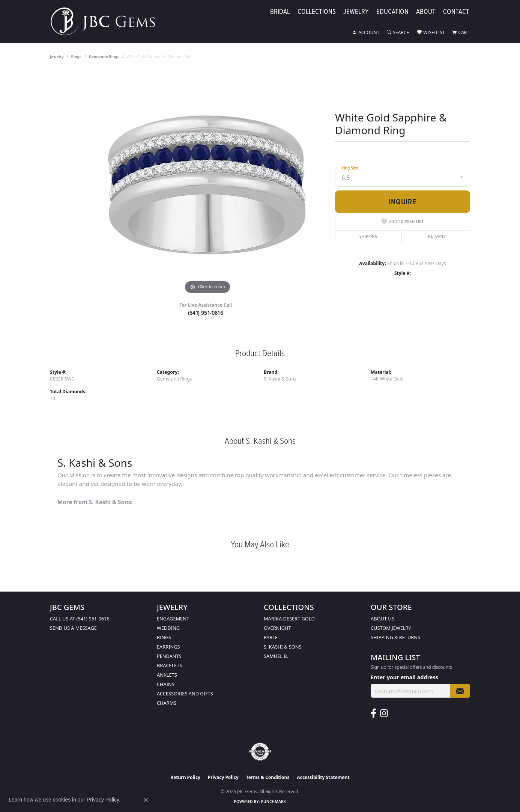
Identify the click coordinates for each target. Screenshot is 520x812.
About (426, 12)
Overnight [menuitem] (277, 628)
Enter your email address (404, 677)
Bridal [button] (280, 12)
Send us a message (73, 628)
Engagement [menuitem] (173, 619)
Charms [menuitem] (167, 703)
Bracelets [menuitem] (169, 665)
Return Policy (185, 777)
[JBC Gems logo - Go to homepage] (107, 21)
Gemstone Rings (104, 57)
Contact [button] (456, 12)
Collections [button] (317, 12)
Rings (76, 57)
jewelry (57, 57)
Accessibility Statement (323, 777)
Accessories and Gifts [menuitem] (185, 694)
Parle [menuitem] (271, 637)
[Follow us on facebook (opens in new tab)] (373, 713)
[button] (366, 33)
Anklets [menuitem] (167, 675)
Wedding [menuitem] (168, 628)
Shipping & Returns (395, 637)
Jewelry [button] (356, 12)
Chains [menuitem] (166, 684)
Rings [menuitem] (164, 637)
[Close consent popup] (146, 800)
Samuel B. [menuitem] (276, 656)
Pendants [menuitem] (169, 656)
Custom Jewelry (391, 628)
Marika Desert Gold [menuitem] (289, 619)
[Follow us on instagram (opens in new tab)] (384, 713)
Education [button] (392, 12)
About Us (382, 619)
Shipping (368, 236)
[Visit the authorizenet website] (260, 752)
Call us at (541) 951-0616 (80, 619)
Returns (437, 236)
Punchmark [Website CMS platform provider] (274, 802)
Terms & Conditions (268, 777)
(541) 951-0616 (206, 313)
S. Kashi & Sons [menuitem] (283, 647)
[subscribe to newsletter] (460, 691)
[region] (207, 183)
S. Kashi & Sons (280, 379)
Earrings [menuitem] (168, 647)
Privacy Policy (223, 777)
